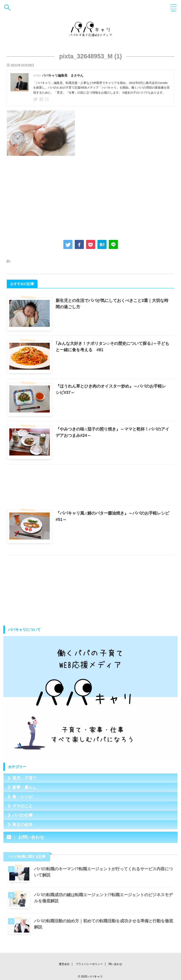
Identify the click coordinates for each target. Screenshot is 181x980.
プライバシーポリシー (89, 964)
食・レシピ (22, 797)
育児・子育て (25, 778)
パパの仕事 (22, 815)
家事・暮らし (25, 787)
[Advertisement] (90, 197)
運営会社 (64, 964)
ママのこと (22, 806)
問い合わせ (115, 964)
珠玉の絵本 (22, 825)
